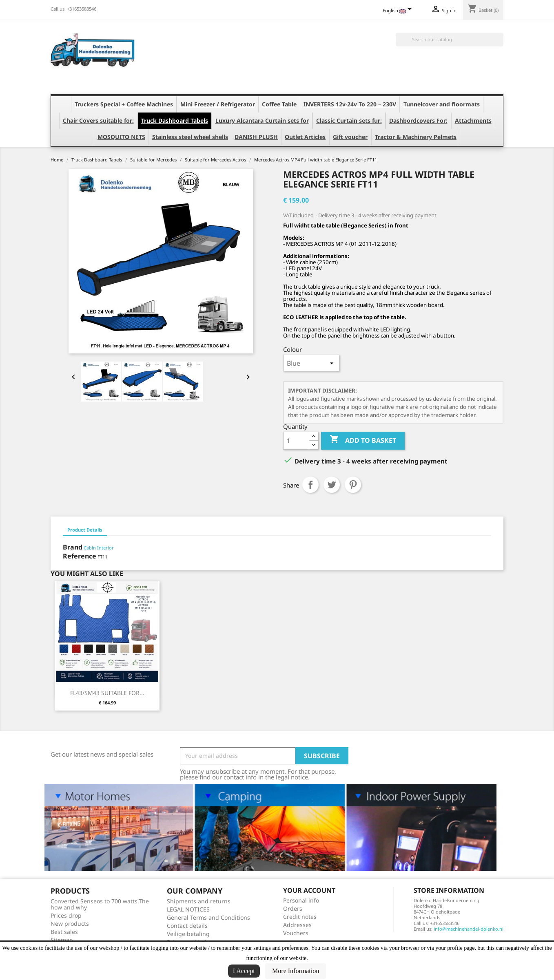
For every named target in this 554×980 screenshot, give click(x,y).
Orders (293, 908)
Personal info (301, 900)
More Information (296, 971)
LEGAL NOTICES (188, 909)
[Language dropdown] (399, 11)
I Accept (244, 971)
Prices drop (66, 915)
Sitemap (62, 940)
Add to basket (363, 440)
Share (310, 485)
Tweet (332, 485)
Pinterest (353, 485)
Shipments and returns (199, 901)
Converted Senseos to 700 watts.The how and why (100, 904)
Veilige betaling (188, 934)
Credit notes (300, 917)
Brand (73, 547)
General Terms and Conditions (208, 917)
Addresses (297, 925)
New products (70, 924)
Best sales (64, 932)
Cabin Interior (99, 548)
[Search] (450, 40)
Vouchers (296, 933)
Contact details (187, 926)
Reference (80, 556)
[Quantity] (296, 441)
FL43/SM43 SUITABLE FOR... (107, 693)
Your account (309, 890)
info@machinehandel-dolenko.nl (469, 929)
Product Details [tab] (85, 530)
